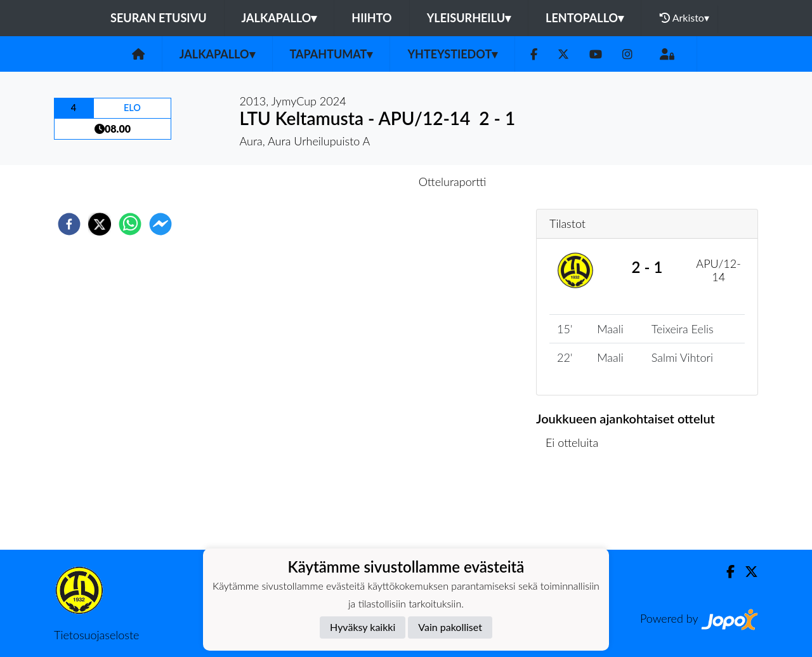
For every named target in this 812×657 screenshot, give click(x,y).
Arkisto (684, 18)
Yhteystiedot (452, 54)
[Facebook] (534, 54)
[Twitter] (563, 54)
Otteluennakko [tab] (362, 182)
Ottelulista (577, 507)
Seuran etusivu (159, 18)
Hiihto (371, 18)
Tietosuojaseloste (96, 635)
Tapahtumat (331, 54)
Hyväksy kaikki (363, 627)
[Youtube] (596, 54)
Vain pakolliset (450, 627)
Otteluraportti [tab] (453, 182)
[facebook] (69, 224)
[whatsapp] (130, 224)
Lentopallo (585, 18)
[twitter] (100, 224)
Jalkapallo (279, 18)
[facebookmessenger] (160, 224)
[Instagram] (627, 54)
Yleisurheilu (469, 18)
